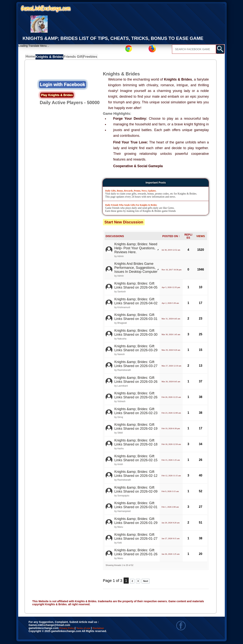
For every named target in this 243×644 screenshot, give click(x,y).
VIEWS (201, 237)
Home (31, 58)
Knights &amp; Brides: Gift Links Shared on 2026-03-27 (136, 365)
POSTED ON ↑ (171, 237)
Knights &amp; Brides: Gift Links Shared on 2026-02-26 (136, 396)
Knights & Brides (50, 58)
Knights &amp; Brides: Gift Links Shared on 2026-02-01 (136, 506)
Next (149, 581)
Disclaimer (116, 629)
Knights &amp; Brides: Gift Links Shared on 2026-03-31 (136, 318)
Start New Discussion (124, 223)
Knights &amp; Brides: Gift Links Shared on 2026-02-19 (136, 428)
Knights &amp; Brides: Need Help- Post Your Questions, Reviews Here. (136, 249)
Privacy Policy (71, 629)
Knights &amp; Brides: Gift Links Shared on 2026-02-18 (136, 443)
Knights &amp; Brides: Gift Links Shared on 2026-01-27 (136, 537)
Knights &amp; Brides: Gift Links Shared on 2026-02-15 (136, 459)
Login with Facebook (63, 85)
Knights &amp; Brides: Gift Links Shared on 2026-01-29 (136, 522)
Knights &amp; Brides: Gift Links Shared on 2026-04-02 (136, 302)
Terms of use (94, 629)
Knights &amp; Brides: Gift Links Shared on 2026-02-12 (136, 474)
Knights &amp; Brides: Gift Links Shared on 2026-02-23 (136, 412)
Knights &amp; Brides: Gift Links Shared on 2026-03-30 (136, 333)
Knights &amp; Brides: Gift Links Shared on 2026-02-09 (136, 490)
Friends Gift (72, 58)
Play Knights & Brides (57, 96)
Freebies (89, 58)
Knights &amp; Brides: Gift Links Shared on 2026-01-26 (136, 553)
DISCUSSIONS (115, 237)
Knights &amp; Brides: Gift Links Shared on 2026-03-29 (136, 349)
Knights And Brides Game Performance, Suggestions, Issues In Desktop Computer (136, 269)
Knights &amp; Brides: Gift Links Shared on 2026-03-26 (136, 380)
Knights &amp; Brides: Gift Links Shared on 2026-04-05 (136, 286)
